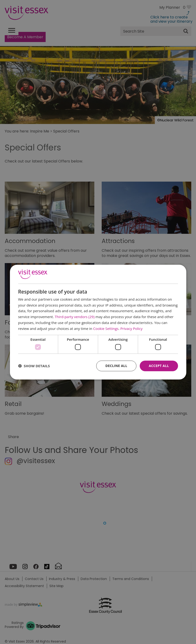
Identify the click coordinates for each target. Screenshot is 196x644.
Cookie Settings (106, 328)
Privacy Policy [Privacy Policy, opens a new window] (131, 328)
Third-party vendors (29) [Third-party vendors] (75, 317)
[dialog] (98, 322)
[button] (34, 366)
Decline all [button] (116, 366)
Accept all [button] (159, 366)
